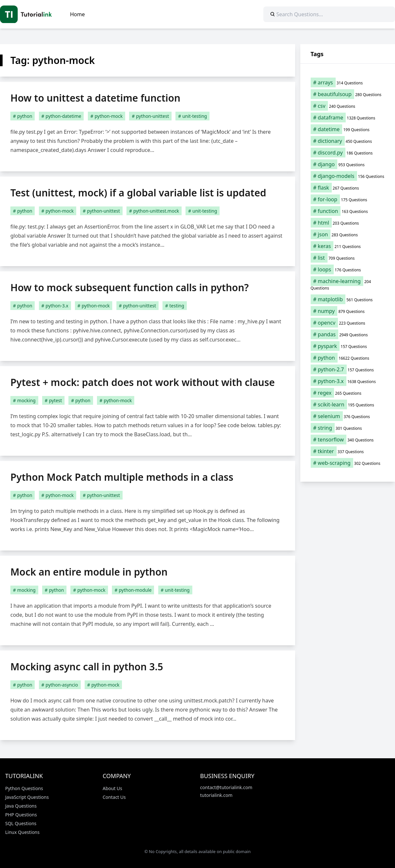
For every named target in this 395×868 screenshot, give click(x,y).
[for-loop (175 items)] (348, 199)
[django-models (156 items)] (348, 176)
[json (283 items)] (348, 234)
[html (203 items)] (348, 223)
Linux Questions (22, 832)
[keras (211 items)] (348, 246)
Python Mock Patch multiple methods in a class (122, 477)
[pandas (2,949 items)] (348, 334)
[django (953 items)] (348, 164)
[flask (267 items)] (348, 188)
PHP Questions (21, 815)
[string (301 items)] (348, 428)
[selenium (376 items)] (348, 416)
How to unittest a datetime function (95, 98)
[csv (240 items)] (348, 106)
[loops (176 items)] (348, 269)
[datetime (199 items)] (348, 129)
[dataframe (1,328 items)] (348, 118)
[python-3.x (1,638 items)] (348, 381)
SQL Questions (21, 823)
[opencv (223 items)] (348, 323)
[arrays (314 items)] (348, 82)
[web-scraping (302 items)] (348, 463)
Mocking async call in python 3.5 (87, 667)
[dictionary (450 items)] (348, 141)
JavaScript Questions (27, 797)
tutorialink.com (216, 795)
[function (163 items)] (348, 211)
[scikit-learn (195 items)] (348, 404)
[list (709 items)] (348, 258)
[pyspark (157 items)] (348, 346)
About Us (113, 788)
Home (78, 14)
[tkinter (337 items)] (348, 451)
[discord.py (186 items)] (348, 153)
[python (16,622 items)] (348, 358)
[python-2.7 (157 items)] (348, 369)
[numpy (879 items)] (348, 311)
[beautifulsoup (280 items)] (348, 94)
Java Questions (21, 806)
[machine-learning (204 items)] (348, 284)
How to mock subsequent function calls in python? (130, 287)
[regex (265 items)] (348, 393)
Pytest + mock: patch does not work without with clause (143, 382)
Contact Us (114, 797)
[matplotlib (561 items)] (348, 299)
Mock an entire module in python (89, 572)
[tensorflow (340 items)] (348, 440)
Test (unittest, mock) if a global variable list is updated (138, 193)
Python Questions (24, 788)
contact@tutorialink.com (226, 787)
